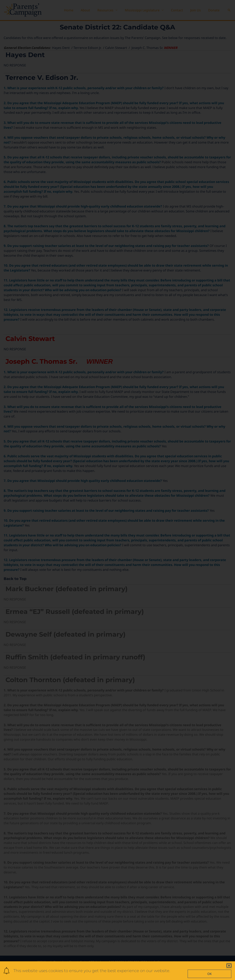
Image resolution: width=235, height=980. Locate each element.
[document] (117, 490)
